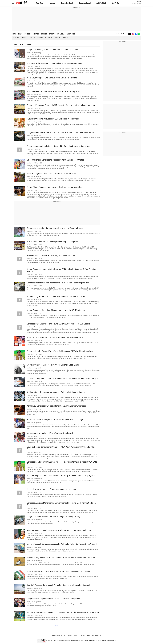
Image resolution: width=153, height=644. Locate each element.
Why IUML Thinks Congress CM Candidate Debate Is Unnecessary (55, 63)
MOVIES (36, 34)
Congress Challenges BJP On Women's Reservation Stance (52, 50)
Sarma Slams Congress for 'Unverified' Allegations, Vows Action (54, 187)
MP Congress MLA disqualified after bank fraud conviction (52, 433)
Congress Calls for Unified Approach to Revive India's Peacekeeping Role (58, 283)
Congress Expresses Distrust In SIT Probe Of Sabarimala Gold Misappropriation (61, 105)
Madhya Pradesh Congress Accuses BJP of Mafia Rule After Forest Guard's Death (62, 544)
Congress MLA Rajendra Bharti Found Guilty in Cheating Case (53, 599)
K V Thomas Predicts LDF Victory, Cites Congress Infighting (52, 242)
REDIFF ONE (71, 34)
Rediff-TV (115, 3)
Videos (88, 635)
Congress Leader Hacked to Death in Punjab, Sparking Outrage (54, 517)
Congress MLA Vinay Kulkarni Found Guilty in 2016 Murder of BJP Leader (58, 324)
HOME (14, 34)
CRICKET (44, 34)
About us (98, 640)
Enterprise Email (67, 3)
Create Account (137, 4)
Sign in (139, 1)
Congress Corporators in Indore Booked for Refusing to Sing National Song (59, 146)
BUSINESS (28, 34)
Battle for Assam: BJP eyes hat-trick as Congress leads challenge (55, 420)
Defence (25, 38)
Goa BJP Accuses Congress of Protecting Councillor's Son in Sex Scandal (58, 585)
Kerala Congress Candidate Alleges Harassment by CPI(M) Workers (56, 310)
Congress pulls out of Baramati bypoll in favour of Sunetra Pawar (55, 228)
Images (32, 38)
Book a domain (68, 635)
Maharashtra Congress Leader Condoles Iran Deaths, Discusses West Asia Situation (63, 612)
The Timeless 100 (97, 635)
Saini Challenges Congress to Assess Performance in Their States (55, 160)
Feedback (92, 640)
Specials (58, 38)
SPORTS (52, 34)
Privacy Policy (79, 640)
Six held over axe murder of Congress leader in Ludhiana (51, 489)
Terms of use (105, 640)
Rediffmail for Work (57, 635)
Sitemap (86, 640)
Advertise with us (62, 640)
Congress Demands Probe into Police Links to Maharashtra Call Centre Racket (61, 133)
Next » (57, 626)
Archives (66, 38)
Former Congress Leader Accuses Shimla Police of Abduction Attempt (57, 296)
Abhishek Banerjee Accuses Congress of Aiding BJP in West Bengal (56, 392)
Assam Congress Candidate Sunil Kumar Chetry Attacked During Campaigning (61, 476)
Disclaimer (71, 640)
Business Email (85, 3)
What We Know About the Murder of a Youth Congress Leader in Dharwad (59, 571)
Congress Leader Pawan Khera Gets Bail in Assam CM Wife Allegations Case (60, 351)
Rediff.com (54, 640)
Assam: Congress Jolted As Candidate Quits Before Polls (51, 174)
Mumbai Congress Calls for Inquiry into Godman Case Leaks (53, 365)
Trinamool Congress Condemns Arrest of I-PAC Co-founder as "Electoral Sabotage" (62, 379)
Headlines (16, 38)
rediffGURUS (101, 3)
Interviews (49, 38)
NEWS (20, 34)
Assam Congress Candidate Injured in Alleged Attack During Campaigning (59, 530)
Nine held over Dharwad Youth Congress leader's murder (51, 255)
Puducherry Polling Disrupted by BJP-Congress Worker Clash (53, 119)
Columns (40, 38)
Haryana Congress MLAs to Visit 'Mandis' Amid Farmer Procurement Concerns (61, 558)
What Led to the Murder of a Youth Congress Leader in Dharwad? (55, 338)
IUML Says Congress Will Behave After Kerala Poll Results (52, 78)
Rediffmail (40, 3)
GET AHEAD (61, 34)
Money (52, 3)
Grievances (113, 640)
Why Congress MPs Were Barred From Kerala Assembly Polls (53, 92)
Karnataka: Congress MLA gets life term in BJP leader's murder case (56, 406)
